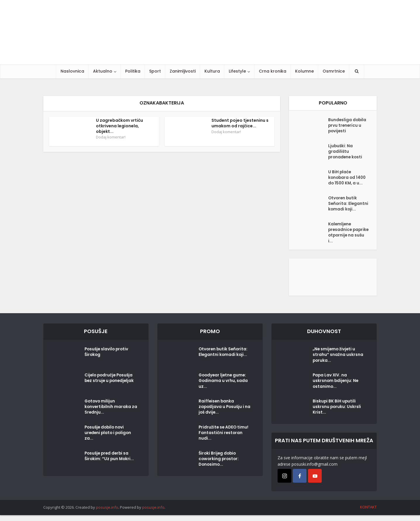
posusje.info (107, 513)
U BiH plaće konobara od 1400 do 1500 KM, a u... (348, 178)
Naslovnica (72, 71)
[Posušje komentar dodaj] (333, 282)
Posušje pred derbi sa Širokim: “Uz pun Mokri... (110, 463)
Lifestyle (237, 71)
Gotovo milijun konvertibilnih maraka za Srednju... (108, 414)
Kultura (212, 71)
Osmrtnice (334, 71)
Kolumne (304, 71)
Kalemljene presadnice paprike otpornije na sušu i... (347, 238)
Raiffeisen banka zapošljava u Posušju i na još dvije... (222, 414)
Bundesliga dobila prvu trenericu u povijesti (348, 126)
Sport (155, 71)
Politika (133, 71)
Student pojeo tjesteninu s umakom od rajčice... (240, 123)
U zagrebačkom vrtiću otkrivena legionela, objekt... (119, 126)
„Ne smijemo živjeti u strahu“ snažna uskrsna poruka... (338, 361)
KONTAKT (368, 513)
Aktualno (103, 71)
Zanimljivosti (183, 71)
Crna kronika (273, 71)
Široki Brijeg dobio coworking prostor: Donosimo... (219, 466)
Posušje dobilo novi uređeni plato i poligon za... (109, 440)
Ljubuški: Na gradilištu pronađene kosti (346, 152)
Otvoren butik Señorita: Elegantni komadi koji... (347, 207)
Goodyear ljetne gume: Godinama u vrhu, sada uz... (224, 388)
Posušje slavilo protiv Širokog (107, 359)
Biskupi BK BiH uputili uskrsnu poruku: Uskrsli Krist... (337, 414)
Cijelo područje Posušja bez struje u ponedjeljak (110, 385)
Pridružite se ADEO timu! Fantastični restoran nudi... (224, 440)
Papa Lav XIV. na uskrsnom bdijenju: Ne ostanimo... (336, 388)
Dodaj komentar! (111, 137)
